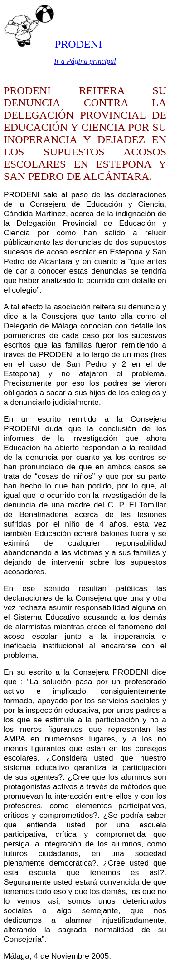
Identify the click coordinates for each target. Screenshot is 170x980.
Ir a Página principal (85, 61)
